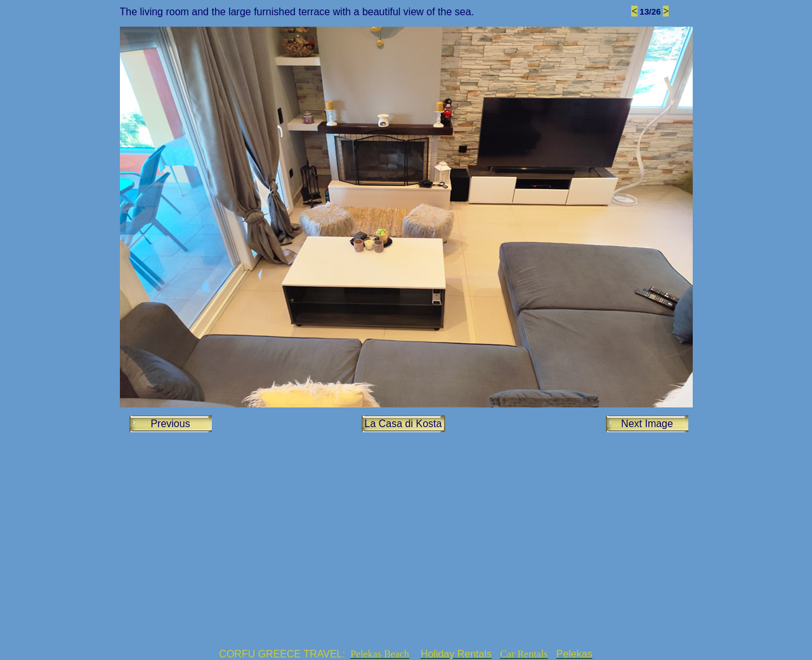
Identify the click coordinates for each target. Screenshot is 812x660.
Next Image (647, 424)
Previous (170, 424)
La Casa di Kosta (403, 424)
